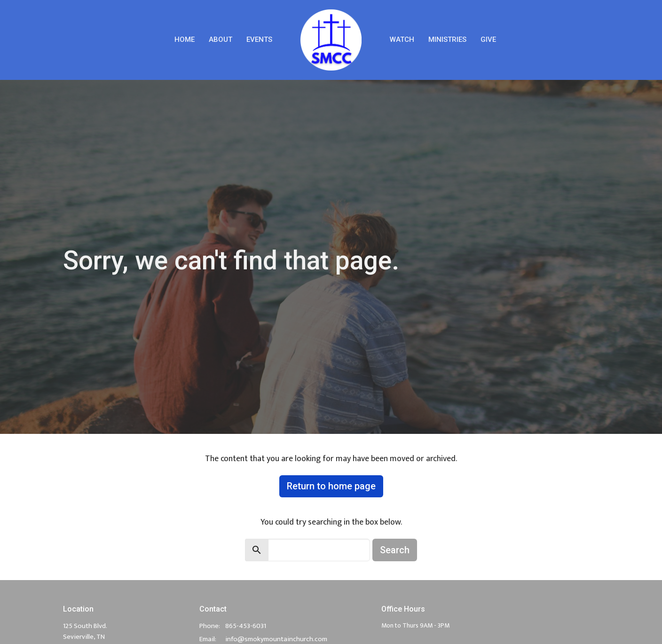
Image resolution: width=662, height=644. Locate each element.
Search (395, 550)
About (221, 39)
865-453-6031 (246, 626)
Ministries (447, 39)
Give (488, 39)
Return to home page (331, 486)
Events (259, 39)
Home (185, 39)
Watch (402, 39)
